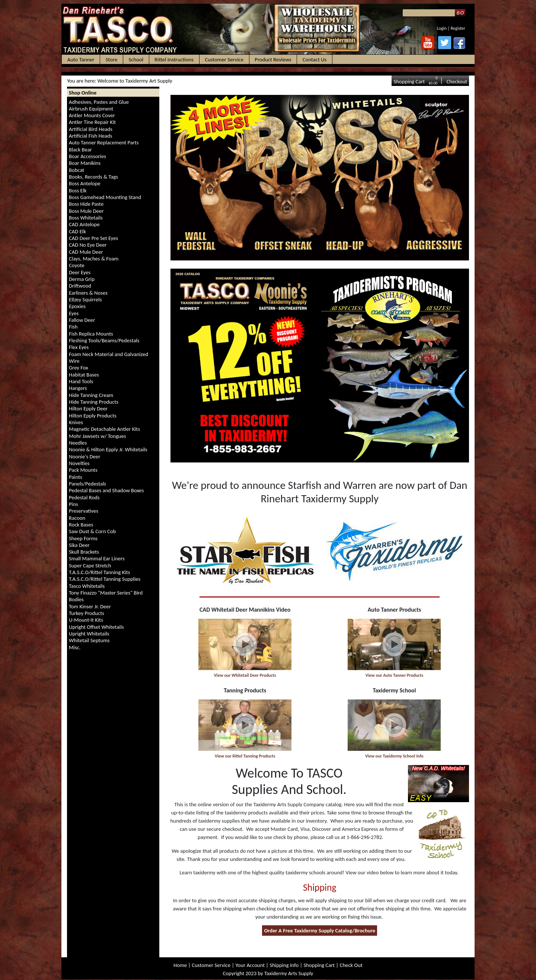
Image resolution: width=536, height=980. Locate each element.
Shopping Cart (409, 81)
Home (180, 965)
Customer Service (211, 965)
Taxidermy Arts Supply (289, 973)
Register (458, 28)
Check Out (351, 965)
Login (442, 28)
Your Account (250, 965)
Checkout (457, 81)
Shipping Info (284, 965)
